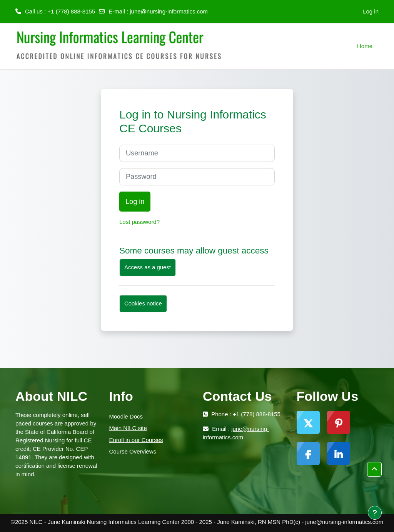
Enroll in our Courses (136, 440)
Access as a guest (148, 267)
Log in (371, 11)
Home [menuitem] (365, 46)
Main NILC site (128, 428)
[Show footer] (375, 513)
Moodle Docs (126, 416)
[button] (374, 469)
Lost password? (139, 222)
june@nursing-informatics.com (169, 11)
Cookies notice (143, 303)
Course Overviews (133, 451)
